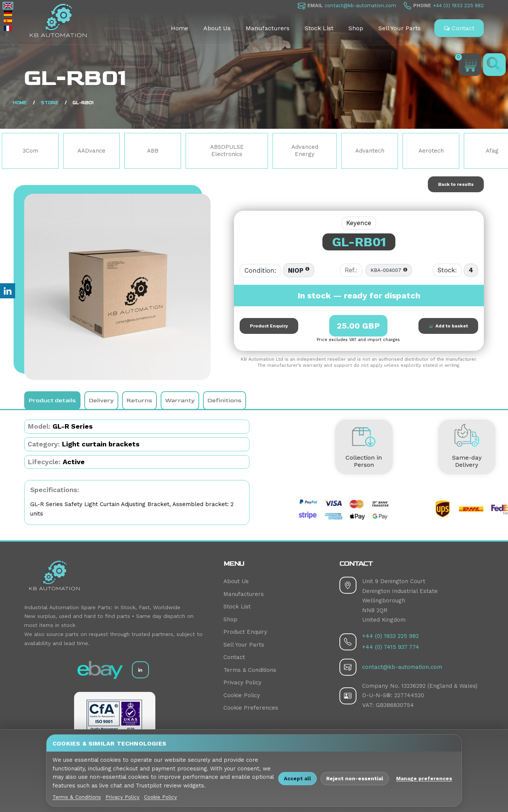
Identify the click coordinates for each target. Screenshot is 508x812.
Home (180, 28)
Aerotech (431, 151)
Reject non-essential (355, 778)
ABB (153, 151)
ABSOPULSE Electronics (227, 151)
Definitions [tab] (225, 401)
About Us (217, 28)
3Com (30, 151)
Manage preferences (424, 778)
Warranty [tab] (180, 401)
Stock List (319, 28)
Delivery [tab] (101, 401)
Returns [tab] (139, 401)
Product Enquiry (269, 326)
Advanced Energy (305, 151)
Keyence (359, 223)
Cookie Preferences (251, 708)
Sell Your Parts (400, 28)
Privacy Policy (242, 682)
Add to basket (448, 326)
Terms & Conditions (250, 670)
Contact (459, 28)
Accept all (297, 778)
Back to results (456, 184)
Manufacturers (268, 28)
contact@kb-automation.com (360, 5)
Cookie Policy (242, 695)
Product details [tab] (52, 401)
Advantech (370, 151)
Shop (356, 28)
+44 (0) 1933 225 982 (458, 5)
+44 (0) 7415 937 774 (391, 647)
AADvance (91, 151)
